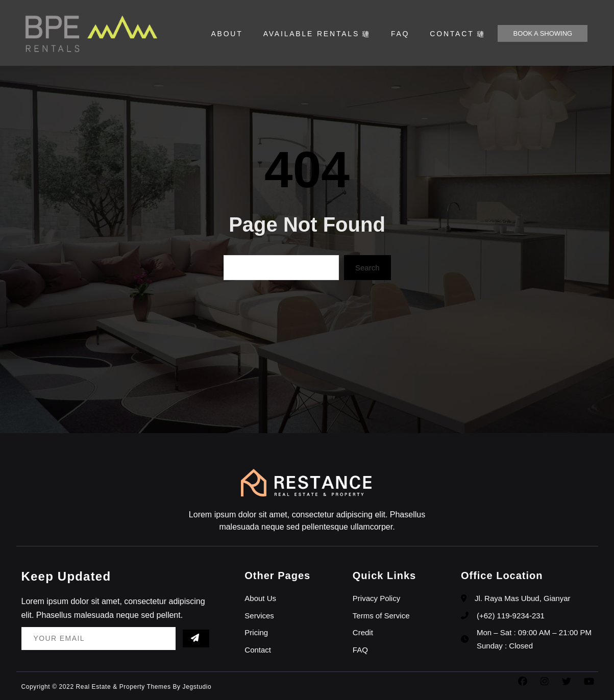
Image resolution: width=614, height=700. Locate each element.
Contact (457, 34)
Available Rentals (317, 34)
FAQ (400, 34)
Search (367, 268)
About (227, 34)
